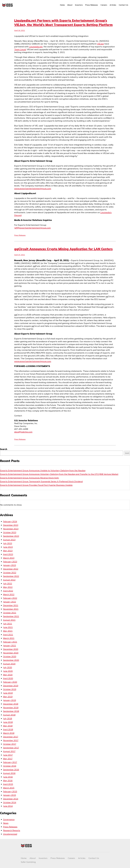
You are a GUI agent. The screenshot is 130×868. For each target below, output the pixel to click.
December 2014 (11, 799)
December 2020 (11, 649)
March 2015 (9, 788)
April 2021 (8, 635)
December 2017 (11, 737)
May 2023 (8, 551)
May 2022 (8, 587)
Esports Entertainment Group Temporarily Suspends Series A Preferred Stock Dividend (41, 481)
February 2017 (10, 762)
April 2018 (8, 729)
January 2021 (9, 645)
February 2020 (10, 682)
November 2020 (11, 653)
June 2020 (8, 671)
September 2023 (11, 536)
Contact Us (123, 5)
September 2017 (11, 748)
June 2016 (8, 777)
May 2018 (8, 726)
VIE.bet (100, 44)
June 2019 (8, 693)
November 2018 (11, 708)
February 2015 (10, 791)
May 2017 (8, 759)
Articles (113, 5)
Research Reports (12, 830)
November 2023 (11, 529)
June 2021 (8, 627)
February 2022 (10, 598)
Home (62, 5)
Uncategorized (10, 834)
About (70, 5)
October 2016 (10, 766)
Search (4, 449)
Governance (9, 819)
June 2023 (8, 547)
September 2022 (11, 576)
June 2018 (8, 722)
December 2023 (11, 525)
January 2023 (9, 565)
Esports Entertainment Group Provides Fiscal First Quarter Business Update (36, 485)
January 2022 (9, 602)
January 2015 (9, 795)
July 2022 (8, 583)
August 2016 (9, 773)
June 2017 (8, 755)
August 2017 (9, 751)
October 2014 (10, 802)
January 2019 (9, 700)
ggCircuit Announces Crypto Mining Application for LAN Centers (63, 249)
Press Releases (92, 5)
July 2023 (8, 543)
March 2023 (9, 558)
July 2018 (8, 718)
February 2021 (10, 642)
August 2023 (9, 540)
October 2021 (10, 613)
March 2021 (9, 638)
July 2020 (8, 667)
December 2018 (11, 704)
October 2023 (10, 532)
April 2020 (8, 678)
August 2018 (9, 715)
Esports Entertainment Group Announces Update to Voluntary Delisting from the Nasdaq (43, 470)
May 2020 (8, 675)
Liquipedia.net (36, 47)
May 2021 (8, 631)
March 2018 (9, 733)
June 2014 (8, 806)
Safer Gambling (28, 862)
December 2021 (11, 605)
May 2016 (8, 780)
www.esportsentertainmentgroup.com (33, 188)
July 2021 (8, 624)
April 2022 (8, 591)
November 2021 (11, 609)
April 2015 (8, 784)
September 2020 (11, 660)
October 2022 (10, 573)
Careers (104, 5)
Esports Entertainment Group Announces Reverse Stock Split (30, 478)
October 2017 (10, 744)
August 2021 (9, 620)
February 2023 (10, 562)
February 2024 (10, 521)
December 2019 (11, 686)
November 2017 (11, 740)
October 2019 (10, 689)
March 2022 (9, 594)
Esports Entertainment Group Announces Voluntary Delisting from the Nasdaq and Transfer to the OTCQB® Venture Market (59, 474)
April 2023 (8, 554)
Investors (79, 5)
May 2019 (8, 697)
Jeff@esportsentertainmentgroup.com (32, 228)
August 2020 (9, 664)
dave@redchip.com (23, 432)
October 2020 (10, 656)
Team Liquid (20, 49)
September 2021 (11, 616)
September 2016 (11, 770)
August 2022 (9, 580)
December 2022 (11, 569)
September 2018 (11, 711)
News (6, 823)
